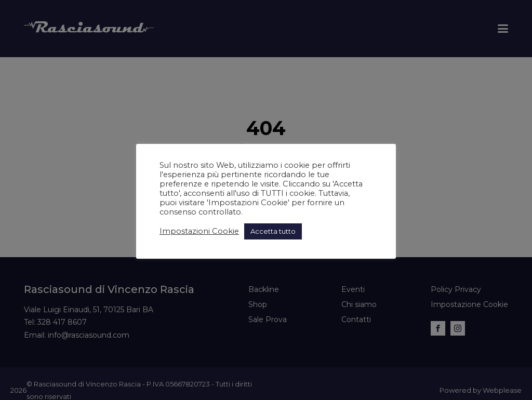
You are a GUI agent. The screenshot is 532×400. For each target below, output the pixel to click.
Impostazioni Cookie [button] (199, 231)
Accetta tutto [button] (273, 231)
